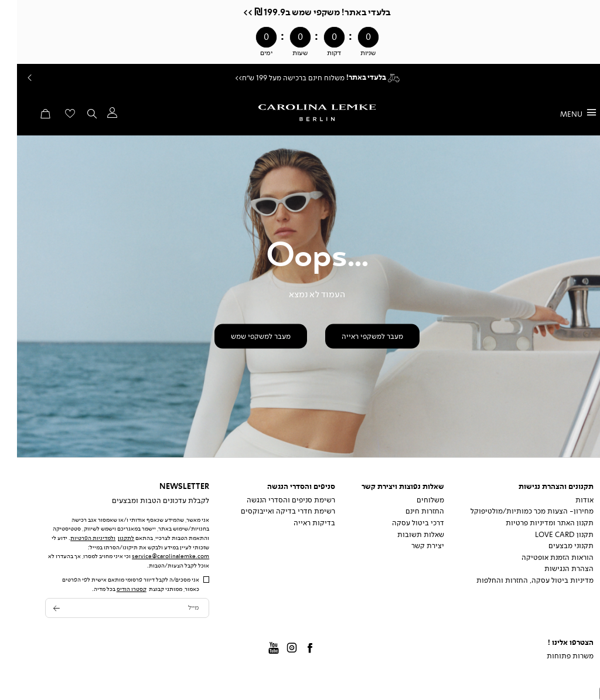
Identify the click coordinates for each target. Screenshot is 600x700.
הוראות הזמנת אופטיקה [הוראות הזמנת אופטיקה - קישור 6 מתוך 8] (541, 558)
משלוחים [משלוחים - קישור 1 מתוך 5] (413, 500)
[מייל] (110, 608)
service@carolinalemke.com (154, 556)
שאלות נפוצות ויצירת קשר (386, 487)
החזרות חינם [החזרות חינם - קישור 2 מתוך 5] (408, 511)
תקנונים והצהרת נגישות (539, 487)
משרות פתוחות (553, 656)
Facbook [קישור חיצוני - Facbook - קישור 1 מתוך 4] (293, 649)
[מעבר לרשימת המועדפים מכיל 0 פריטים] (53, 117)
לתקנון (109, 538)
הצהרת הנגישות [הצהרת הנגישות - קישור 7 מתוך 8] (552, 569)
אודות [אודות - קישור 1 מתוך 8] (567, 500)
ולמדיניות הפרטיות (76, 538)
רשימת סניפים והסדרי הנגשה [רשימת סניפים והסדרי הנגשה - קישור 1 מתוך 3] (274, 500)
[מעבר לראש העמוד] (591, 694)
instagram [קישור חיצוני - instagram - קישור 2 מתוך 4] (275, 649)
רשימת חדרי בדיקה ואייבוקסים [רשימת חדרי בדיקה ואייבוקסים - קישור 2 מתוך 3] (271, 511)
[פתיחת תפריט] (561, 113)
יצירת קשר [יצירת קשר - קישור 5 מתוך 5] (411, 546)
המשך (587, 78)
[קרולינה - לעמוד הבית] (300, 113)
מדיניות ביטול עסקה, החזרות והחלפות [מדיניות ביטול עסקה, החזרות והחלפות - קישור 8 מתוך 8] (518, 580)
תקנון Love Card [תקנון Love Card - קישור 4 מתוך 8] (547, 535)
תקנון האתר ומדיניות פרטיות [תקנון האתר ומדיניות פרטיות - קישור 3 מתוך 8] (533, 523)
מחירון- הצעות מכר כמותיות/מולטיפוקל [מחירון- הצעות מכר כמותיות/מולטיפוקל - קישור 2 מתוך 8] (515, 511)
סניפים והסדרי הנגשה (284, 487)
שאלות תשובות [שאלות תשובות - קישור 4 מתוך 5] (404, 535)
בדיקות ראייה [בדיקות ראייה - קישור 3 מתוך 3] (297, 523)
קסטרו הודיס (115, 589)
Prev (12, 78)
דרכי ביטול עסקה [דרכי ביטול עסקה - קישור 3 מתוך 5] (401, 523)
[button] (94, 115)
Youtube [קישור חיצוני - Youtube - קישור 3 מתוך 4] (257, 649)
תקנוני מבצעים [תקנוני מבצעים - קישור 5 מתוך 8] (554, 546)
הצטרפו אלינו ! (554, 643)
